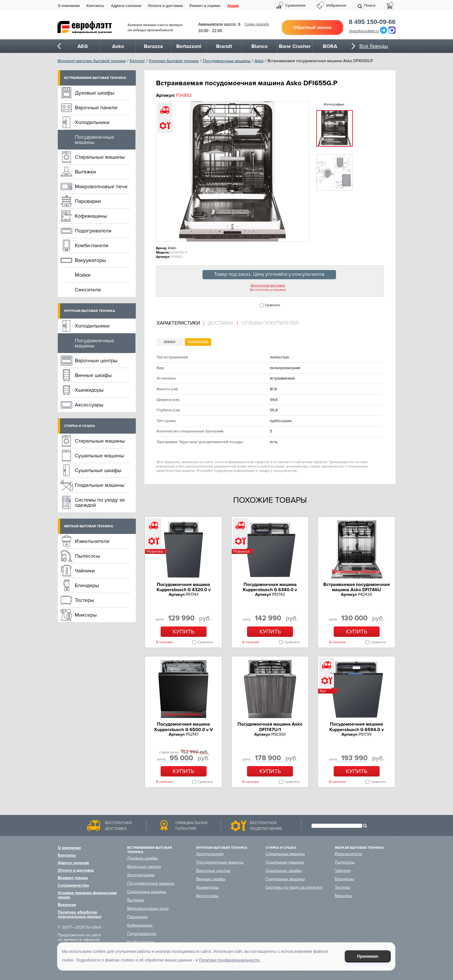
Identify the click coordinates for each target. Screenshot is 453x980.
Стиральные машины (100, 157)
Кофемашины (91, 216)
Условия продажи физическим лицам (87, 895)
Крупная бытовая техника (174, 61)
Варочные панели (96, 108)
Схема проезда (257, 24)
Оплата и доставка (165, 6)
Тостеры (85, 600)
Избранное (336, 5)
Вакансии (67, 905)
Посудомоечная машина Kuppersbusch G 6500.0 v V (184, 727)
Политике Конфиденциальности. (230, 960)
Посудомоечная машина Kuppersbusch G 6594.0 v (357, 727)
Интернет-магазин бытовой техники (92, 61)
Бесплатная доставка (268, 286)
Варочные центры (96, 360)
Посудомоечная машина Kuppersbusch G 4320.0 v (184, 587)
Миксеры (86, 615)
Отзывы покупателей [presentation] (270, 323)
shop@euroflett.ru (364, 31)
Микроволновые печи (101, 186)
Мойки (83, 275)
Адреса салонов (126, 6)
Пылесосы (87, 556)
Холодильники (92, 122)
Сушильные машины (99, 456)
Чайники (85, 571)
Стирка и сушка (79, 426)
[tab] (180, 323)
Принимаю (368, 956)
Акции (233, 6)
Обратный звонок (312, 27)
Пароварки (88, 201)
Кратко (170, 342)
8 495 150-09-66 (372, 22)
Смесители (88, 290)
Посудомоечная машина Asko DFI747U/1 (270, 727)
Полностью (198, 342)
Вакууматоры (90, 260)
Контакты (95, 6)
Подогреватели (93, 231)
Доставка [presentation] (221, 323)
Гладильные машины (100, 485)
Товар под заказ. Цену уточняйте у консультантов (269, 274)
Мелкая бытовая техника (89, 526)
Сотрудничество (73, 885)
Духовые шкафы (95, 93)
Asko (259, 61)
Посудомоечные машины (227, 61)
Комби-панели (92, 245)
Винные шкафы (93, 375)
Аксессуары (89, 405)
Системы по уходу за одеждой (100, 502)
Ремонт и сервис (205, 6)
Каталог (137, 61)
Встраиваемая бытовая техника (95, 78)
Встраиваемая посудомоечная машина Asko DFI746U (357, 587)
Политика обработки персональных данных (80, 914)
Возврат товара (73, 878)
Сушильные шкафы (98, 470)
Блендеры (87, 585)
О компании (69, 6)
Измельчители (92, 541)
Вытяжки (85, 172)
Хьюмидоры (89, 390)
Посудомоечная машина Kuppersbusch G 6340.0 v (270, 587)
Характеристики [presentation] (178, 323)
